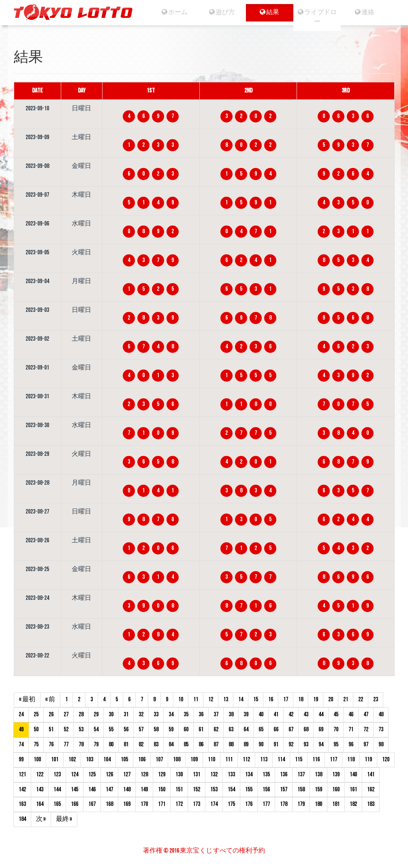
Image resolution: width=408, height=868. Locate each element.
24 (21, 714)
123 (57, 775)
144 (57, 790)
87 (216, 744)
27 (66, 714)
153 (214, 790)
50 (36, 729)
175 (231, 804)
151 (179, 790)
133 (231, 775)
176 (249, 804)
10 (181, 699)
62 (216, 729)
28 (81, 714)
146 (92, 790)
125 (92, 775)
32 (141, 714)
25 (36, 714)
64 (246, 729)
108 (177, 759)
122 (40, 775)
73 (381, 729)
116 (316, 759)
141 (371, 775)
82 (141, 744)
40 (261, 714)
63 (231, 729)
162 (371, 790)
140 (353, 775)
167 (92, 804)
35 (186, 714)
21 (346, 699)
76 (51, 744)
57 (141, 729)
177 (266, 804)
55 (111, 729)
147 (109, 790)
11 (196, 699)
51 (51, 729)
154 (231, 790)
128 (144, 775)
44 (321, 714)
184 (22, 819)
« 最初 (27, 699)
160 (336, 790)
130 (179, 775)
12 (211, 699)
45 (336, 714)
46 (351, 714)
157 (284, 790)
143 (40, 790)
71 (351, 729)
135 (266, 775)
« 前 (50, 699)
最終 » (64, 819)
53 (81, 729)
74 (21, 744)
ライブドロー (317, 17)
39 (246, 714)
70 (336, 729)
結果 (269, 12)
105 (124, 759)
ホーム (174, 12)
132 (214, 775)
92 (291, 744)
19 (316, 699)
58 (156, 729)
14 (241, 699)
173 (197, 804)
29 (96, 714)
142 (22, 790)
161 (353, 790)
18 (301, 699)
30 (111, 714)
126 (109, 775)
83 (156, 744)
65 (261, 729)
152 (197, 790)
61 (201, 729)
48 (381, 714)
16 (271, 699)
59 (171, 729)
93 (306, 744)
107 (159, 759)
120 (386, 759)
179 (301, 804)
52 (66, 729)
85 (186, 744)
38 (231, 714)
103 (90, 759)
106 (142, 759)
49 (21, 729)
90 (261, 744)
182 (353, 804)
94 (321, 744)
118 (351, 759)
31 (126, 714)
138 (318, 775)
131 (197, 775)
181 (336, 804)
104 (107, 759)
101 (55, 759)
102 (72, 759)
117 (333, 759)
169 (127, 804)
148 (127, 790)
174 (214, 804)
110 (211, 759)
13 (226, 699)
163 (22, 804)
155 (249, 790)
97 (366, 744)
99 (21, 759)
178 (284, 804)
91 (276, 744)
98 (381, 744)
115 (299, 759)
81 (126, 744)
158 (301, 790)
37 (216, 714)
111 (229, 759)
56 (126, 729)
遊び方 (222, 12)
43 (306, 714)
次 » (41, 819)
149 (144, 790)
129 (162, 775)
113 (264, 759)
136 (284, 775)
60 (186, 729)
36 (201, 714)
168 (109, 804)
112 (246, 759)
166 (75, 804)
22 (361, 699)
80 (111, 744)
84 (171, 744)
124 (75, 775)
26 (51, 714)
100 (37, 759)
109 (194, 759)
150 (162, 790)
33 (156, 714)
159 (318, 790)
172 (179, 804)
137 (301, 775)
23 (376, 699)
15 (256, 699)
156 (266, 790)
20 (331, 699)
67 (291, 729)
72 (366, 729)
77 (66, 744)
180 (318, 804)
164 (40, 804)
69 (321, 729)
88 (231, 744)
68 (306, 729)
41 (276, 714)
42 (291, 714)
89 (246, 744)
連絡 (365, 12)
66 (276, 729)
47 (366, 714)
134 (249, 775)
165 (57, 804)
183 (371, 804)
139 (336, 775)
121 (22, 775)
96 (351, 744)
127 (127, 775)
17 (286, 699)
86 (201, 744)
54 (96, 729)
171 (162, 804)
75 (36, 744)
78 (81, 744)
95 (336, 744)
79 (96, 744)
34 (171, 714)
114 (281, 759)
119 (368, 759)
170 (144, 804)
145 (75, 790)
